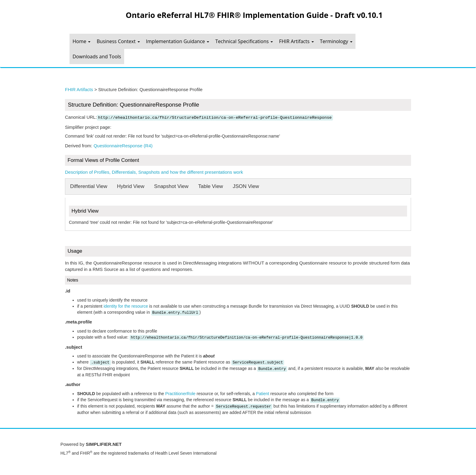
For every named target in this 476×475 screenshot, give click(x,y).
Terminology (336, 41)
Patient (263, 394)
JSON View (246, 186)
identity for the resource (126, 306)
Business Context (118, 41)
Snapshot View (171, 186)
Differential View (89, 186)
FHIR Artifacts (296, 41)
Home (82, 41)
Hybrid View (131, 186)
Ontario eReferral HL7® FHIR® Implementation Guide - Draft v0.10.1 (254, 15)
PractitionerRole (180, 394)
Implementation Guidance (178, 41)
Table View (211, 186)
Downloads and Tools (97, 56)
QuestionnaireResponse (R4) (123, 146)
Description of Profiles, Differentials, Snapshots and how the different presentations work (154, 172)
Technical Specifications (244, 41)
